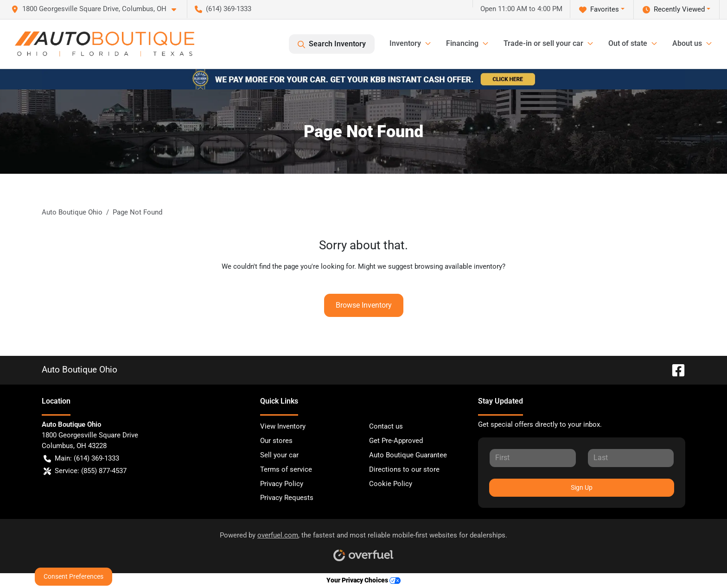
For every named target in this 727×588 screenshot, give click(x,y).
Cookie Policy (391, 484)
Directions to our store (404, 469)
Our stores (276, 441)
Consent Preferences (73, 576)
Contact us (386, 426)
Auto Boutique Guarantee (408, 455)
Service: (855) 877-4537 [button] (85, 471)
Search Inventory (332, 44)
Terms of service (286, 469)
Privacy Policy (282, 484)
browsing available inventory (458, 266)
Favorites (599, 9)
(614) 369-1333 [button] (223, 9)
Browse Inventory (364, 305)
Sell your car (279, 455)
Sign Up (582, 487)
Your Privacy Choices (363, 580)
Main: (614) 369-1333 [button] (81, 458)
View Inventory (283, 426)
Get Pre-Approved (396, 441)
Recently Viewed (674, 9)
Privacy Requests (287, 498)
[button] (97, 9)
